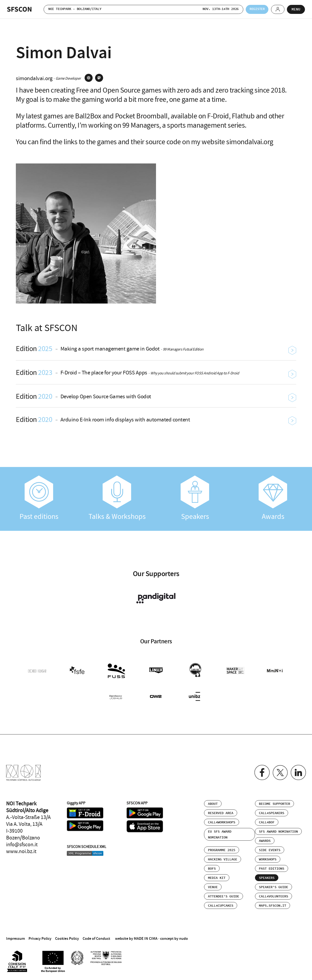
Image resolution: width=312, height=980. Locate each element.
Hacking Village (223, 857)
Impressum (15, 936)
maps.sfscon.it (273, 904)
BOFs (212, 866)
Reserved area (221, 811)
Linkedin (298, 771)
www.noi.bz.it (21, 849)
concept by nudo (174, 936)
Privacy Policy (40, 936)
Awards (273, 498)
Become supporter (274, 802)
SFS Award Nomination (278, 829)
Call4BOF (267, 820)
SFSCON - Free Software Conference (19, 9)
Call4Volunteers (273, 894)
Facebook (260, 771)
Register (253, 9)
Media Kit (217, 876)
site (89, 78)
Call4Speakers (272, 811)
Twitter (279, 771)
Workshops (268, 857)
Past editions (39, 498)
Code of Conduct (96, 936)
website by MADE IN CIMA (136, 936)
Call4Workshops (222, 820)
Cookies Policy (67, 936)
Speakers (195, 498)
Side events (270, 848)
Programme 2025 (222, 848)
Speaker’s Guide (273, 885)
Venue (213, 885)
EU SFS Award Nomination (220, 832)
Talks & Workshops (117, 498)
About (213, 802)
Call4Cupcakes (221, 904)
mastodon (99, 78)
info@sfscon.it (22, 842)
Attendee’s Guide (224, 894)
